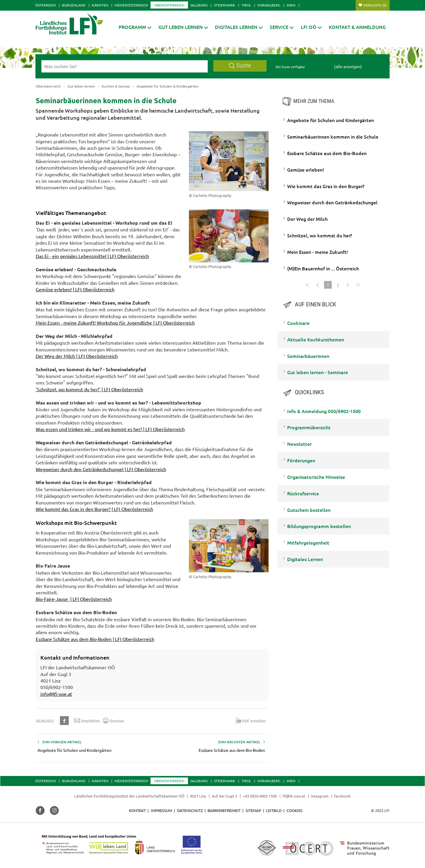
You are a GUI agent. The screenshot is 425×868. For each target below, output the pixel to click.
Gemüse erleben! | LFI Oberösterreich (75, 289)
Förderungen (301, 460)
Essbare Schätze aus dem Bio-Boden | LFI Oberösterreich (95, 639)
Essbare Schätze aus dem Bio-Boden (327, 153)
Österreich (45, 5)
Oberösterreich (169, 5)
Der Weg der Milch (307, 219)
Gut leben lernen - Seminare (318, 372)
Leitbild (274, 810)
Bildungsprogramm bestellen (319, 526)
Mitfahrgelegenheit (308, 542)
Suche (240, 66)
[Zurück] (318, 285)
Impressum (161, 810)
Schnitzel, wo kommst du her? (320, 235)
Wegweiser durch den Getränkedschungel (332, 202)
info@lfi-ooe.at (56, 694)
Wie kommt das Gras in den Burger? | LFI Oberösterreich (94, 509)
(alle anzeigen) (348, 66)
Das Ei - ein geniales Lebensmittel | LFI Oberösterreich (92, 256)
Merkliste (375, 5)
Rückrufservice (303, 493)
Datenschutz (190, 810)
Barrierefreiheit (224, 810)
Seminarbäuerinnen (308, 356)
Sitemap (253, 810)
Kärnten (100, 5)
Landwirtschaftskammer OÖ (160, 796)
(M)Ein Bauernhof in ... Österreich (323, 268)
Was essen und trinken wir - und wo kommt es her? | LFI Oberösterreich (110, 429)
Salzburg (199, 5)
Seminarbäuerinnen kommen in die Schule (333, 137)
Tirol (246, 5)
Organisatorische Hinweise (316, 477)
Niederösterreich (131, 5)
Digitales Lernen (305, 559)
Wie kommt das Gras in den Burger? (326, 186)
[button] (135, 27)
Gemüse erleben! (306, 170)
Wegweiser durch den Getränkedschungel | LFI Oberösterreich (101, 469)
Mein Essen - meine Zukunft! (318, 252)
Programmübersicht (309, 427)
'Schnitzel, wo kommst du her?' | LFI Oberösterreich (89, 389)
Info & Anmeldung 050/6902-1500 (324, 411)
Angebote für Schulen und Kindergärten (331, 120)
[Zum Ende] (358, 285)
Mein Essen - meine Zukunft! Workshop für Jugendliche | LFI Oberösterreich (115, 323)
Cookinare (298, 323)
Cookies (295, 810)
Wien (291, 5)
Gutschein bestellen (309, 510)
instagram (320, 796)
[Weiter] (348, 285)
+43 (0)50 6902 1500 (260, 796)
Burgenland (74, 5)
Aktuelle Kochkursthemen (316, 339)
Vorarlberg (269, 5)
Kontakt (137, 810)
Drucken (113, 721)
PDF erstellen (250, 721)
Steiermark (225, 5)
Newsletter (299, 444)
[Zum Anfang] (308, 285)
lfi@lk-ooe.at (294, 796)
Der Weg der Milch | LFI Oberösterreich (77, 356)
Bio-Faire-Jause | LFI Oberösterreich (74, 599)
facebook (342, 796)
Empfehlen (87, 721)
